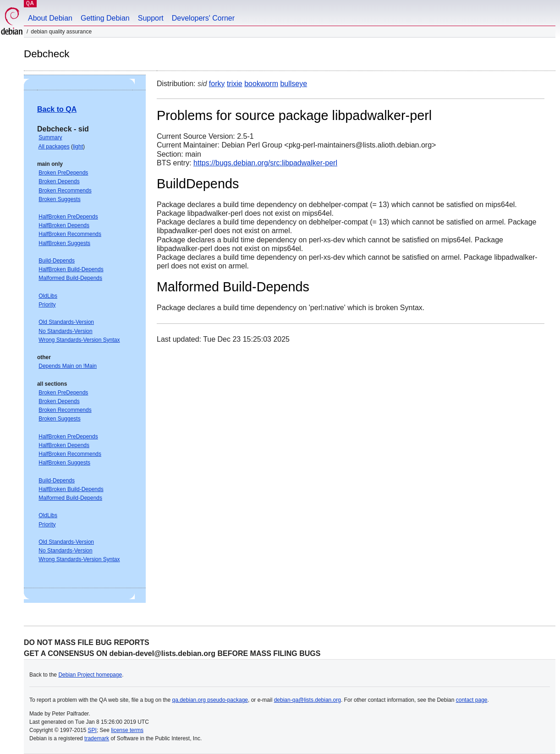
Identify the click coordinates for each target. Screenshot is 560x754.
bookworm (261, 84)
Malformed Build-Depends (70, 278)
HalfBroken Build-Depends (71, 269)
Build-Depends (57, 261)
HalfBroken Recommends (70, 234)
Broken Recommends (65, 191)
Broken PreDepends (63, 173)
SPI (92, 730)
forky (217, 84)
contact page (472, 700)
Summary (50, 137)
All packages (54, 147)
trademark (97, 738)
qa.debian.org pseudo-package (210, 700)
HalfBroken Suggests (64, 243)
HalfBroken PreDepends (68, 217)
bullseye (294, 84)
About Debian (50, 18)
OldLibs (48, 296)
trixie (235, 84)
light (78, 147)
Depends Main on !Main (68, 366)
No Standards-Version (65, 331)
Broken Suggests (59, 199)
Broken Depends (59, 181)
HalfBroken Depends (64, 225)
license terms (127, 730)
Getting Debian (105, 18)
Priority (47, 305)
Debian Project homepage (90, 675)
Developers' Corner (203, 18)
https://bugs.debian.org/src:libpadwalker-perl (265, 163)
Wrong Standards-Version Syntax (79, 340)
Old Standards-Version (66, 322)
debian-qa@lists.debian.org (307, 700)
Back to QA (57, 109)
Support (151, 18)
